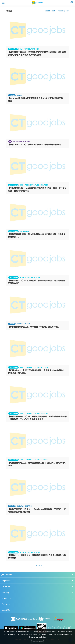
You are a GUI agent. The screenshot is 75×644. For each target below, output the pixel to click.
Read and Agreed (37, 641)
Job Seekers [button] (37, 575)
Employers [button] (37, 580)
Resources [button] (37, 598)
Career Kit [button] (37, 586)
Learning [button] (37, 592)
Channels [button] (37, 604)
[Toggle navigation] (3, 3)
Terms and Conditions (47, 634)
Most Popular (63, 11)
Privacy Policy (28, 634)
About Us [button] (37, 610)
